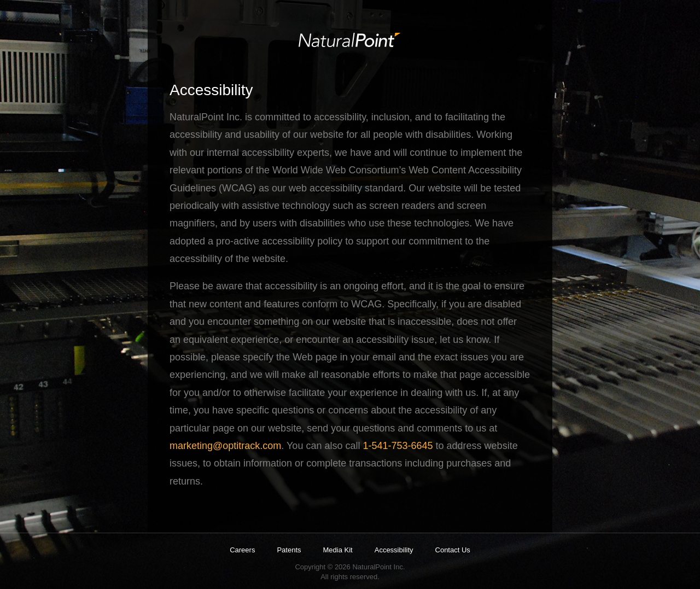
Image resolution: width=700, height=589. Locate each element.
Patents (289, 550)
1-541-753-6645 (398, 446)
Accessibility (394, 550)
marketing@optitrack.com (225, 446)
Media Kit (338, 550)
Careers (242, 550)
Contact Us (453, 550)
